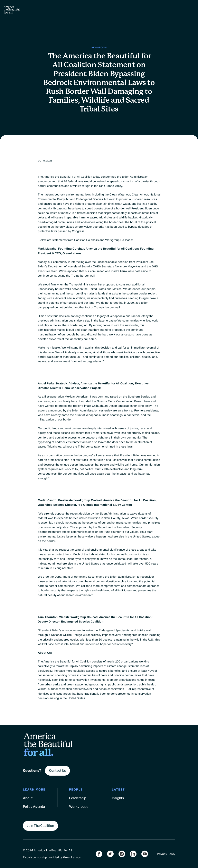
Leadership (78, 798)
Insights (118, 798)
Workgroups (79, 807)
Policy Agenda (34, 807)
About (28, 798)
